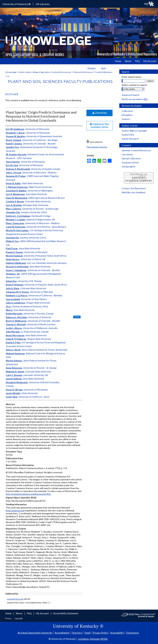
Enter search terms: (132, 77)
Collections (127, 111)
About (19, 613)
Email (87, 633)
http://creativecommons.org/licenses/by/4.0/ (28, 494)
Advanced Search (131, 95)
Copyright (19, 618)
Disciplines (127, 115)
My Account (43, 613)
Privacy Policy (100, 633)
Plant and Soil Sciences (83, 72)
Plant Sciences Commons (97, 147)
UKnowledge (11, 72)
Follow (77, 317)
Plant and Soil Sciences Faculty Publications (60, 82)
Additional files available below (100, 126)
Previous (92, 68)
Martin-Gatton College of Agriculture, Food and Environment (45, 72)
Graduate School (130, 162)
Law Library (127, 154)
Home (9, 613)
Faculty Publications (104, 72)
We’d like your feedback (134, 192)
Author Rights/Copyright (134, 131)
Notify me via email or (135, 99)
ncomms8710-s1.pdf (15, 599)
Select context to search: (135, 85)
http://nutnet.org (15, 510)
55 (8, 76)
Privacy (8, 618)
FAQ (29, 613)
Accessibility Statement (66, 613)
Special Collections (131, 158)
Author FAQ (128, 135)
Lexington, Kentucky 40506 (93, 639)
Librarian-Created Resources (136, 150)
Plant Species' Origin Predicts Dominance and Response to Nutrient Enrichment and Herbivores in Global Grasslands (41, 116)
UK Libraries (43, 4)
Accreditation (62, 633)
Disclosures (132, 633)
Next (103, 68)
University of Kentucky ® (17, 4)
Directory (77, 633)
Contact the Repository (134, 188)
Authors (126, 119)
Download (100, 113)
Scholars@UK (129, 166)
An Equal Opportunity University (35, 633)
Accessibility (117, 633)
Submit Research (130, 139)
